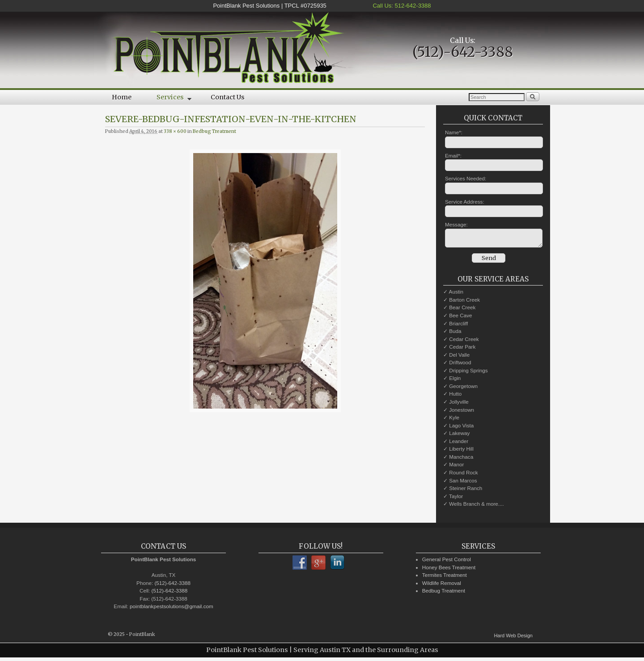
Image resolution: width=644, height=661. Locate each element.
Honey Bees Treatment (449, 570)
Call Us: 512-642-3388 (401, 6)
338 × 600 (175, 131)
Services (168, 99)
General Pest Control (447, 562)
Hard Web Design (513, 638)
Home (122, 97)
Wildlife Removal (442, 586)
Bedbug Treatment (214, 131)
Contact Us (228, 97)
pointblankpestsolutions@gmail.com (172, 609)
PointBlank (142, 637)
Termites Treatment (445, 578)
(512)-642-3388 (463, 52)
